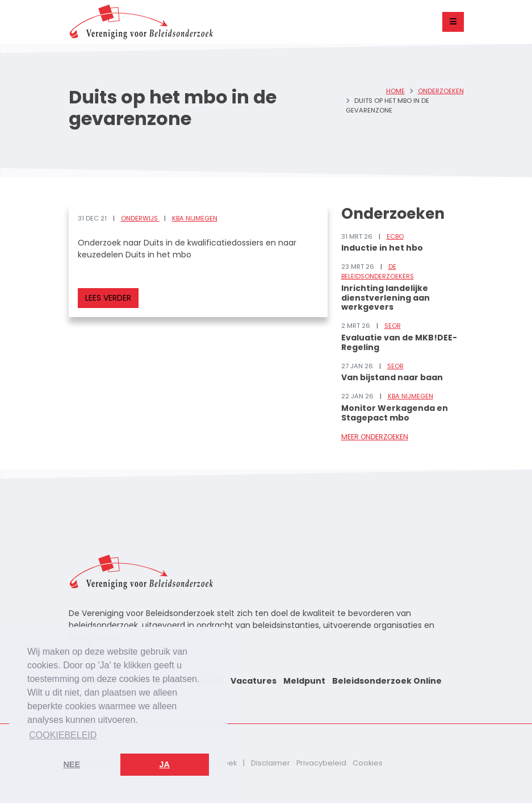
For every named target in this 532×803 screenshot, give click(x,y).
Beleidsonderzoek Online (387, 681)
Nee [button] (72, 764)
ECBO (395, 236)
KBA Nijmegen (195, 218)
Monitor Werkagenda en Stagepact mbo (395, 413)
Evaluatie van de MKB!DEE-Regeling (399, 342)
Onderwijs (140, 218)
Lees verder (108, 298)
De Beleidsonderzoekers (378, 271)
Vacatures (254, 681)
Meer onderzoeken (375, 437)
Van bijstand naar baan (392, 377)
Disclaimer (271, 763)
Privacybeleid (321, 763)
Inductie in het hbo (382, 248)
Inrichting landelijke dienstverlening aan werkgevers (386, 298)
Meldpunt (304, 681)
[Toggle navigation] (453, 22)
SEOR (393, 326)
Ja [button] (165, 764)
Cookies (368, 763)
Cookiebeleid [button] (63, 735)
